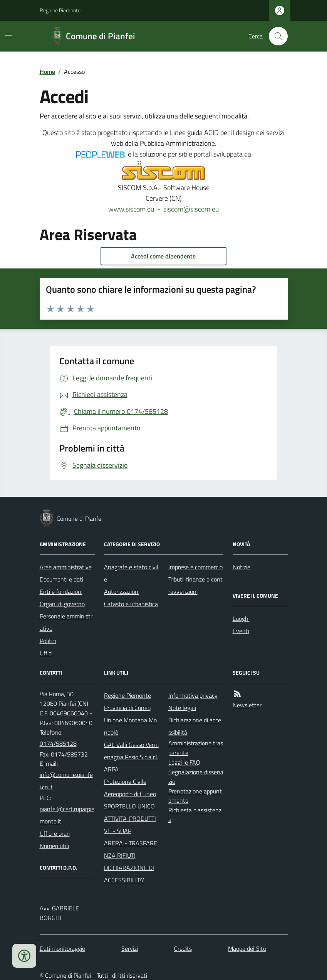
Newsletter (247, 705)
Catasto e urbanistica (131, 604)
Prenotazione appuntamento (195, 796)
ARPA (111, 769)
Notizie (241, 567)
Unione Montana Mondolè (130, 726)
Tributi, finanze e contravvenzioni (195, 585)
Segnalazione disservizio (196, 777)
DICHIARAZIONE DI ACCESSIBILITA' (129, 874)
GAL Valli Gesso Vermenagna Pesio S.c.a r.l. (131, 751)
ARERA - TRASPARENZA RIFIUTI (131, 849)
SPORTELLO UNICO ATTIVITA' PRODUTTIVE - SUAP (130, 818)
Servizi (130, 948)
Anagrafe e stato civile (131, 573)
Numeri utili (54, 846)
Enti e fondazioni (61, 592)
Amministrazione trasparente (196, 748)
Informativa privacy (193, 695)
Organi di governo (62, 604)
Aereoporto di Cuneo (130, 794)
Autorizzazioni (122, 592)
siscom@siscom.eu (191, 209)
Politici (48, 641)
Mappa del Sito (247, 948)
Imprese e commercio (195, 567)
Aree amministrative (66, 567)
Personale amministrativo (66, 622)
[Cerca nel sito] (275, 36)
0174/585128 (58, 743)
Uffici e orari (55, 833)
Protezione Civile (125, 782)
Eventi (241, 631)
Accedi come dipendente (163, 256)
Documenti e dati (61, 579)
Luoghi (241, 618)
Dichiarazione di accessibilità (195, 726)
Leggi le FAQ (184, 762)
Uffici (46, 653)
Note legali (182, 708)
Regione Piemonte (60, 10)
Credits (183, 948)
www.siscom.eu (131, 209)
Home (47, 72)
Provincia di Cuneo (127, 708)
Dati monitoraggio (62, 948)
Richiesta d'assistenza (195, 815)
